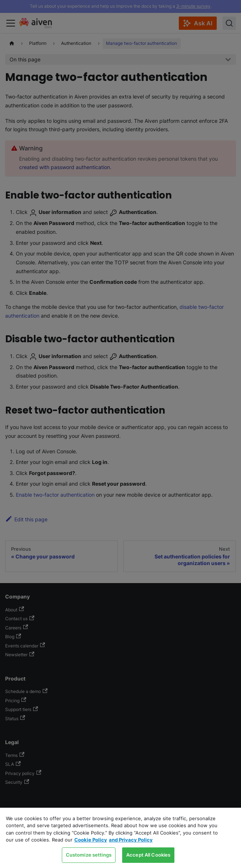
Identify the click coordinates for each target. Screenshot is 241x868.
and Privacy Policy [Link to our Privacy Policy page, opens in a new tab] (131, 840)
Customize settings (89, 855)
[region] (120, 838)
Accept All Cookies (148, 855)
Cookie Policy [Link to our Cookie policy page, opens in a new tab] (91, 840)
